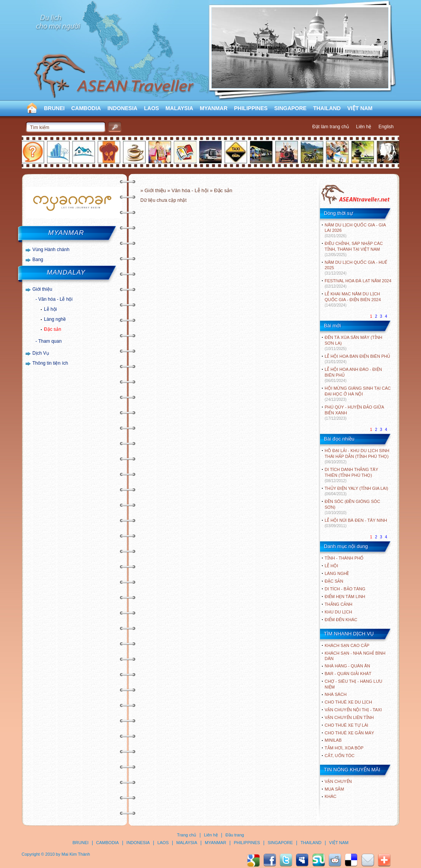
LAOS (151, 108)
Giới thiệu (42, 289)
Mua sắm (334, 789)
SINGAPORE (290, 108)
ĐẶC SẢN (334, 581)
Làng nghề (55, 319)
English (386, 127)
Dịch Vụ (41, 353)
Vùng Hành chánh (51, 250)
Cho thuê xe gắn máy (349, 733)
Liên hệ (364, 127)
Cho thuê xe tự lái (346, 725)
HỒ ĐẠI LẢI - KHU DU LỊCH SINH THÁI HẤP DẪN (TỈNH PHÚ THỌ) (357, 456)
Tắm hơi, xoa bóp (344, 748)
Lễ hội (50, 309)
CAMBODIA (86, 108)
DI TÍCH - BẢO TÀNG (345, 589)
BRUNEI (54, 108)
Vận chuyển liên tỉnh (349, 717)
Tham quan (50, 341)
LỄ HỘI (331, 566)
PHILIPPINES (251, 108)
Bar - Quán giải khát (348, 674)
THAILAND (327, 108)
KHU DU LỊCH (338, 612)
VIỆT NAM (360, 108)
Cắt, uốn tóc (340, 756)
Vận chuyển (338, 781)
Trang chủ (187, 835)
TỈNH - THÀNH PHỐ (344, 558)
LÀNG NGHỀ (337, 573)
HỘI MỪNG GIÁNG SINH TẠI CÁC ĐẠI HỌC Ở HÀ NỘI (358, 394)
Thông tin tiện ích (50, 363)
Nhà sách (336, 694)
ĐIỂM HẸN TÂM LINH (345, 597)
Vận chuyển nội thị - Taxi (353, 710)
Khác (331, 796)
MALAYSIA (179, 108)
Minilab (333, 740)
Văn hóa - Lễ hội (55, 299)
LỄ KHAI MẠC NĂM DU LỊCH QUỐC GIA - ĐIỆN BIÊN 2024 (353, 299)
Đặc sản (53, 329)
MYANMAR (214, 108)
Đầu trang (235, 835)
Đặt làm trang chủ (331, 127)
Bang (38, 260)
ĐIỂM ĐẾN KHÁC (341, 620)
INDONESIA (123, 108)
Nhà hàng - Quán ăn (347, 666)
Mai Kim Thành (76, 854)
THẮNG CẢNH (338, 604)
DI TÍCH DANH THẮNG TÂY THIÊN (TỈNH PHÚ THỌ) (351, 475)
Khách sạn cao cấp (347, 645)
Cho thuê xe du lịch (348, 702)
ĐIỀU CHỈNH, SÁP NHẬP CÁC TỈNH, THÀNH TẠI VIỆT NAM (354, 249)
